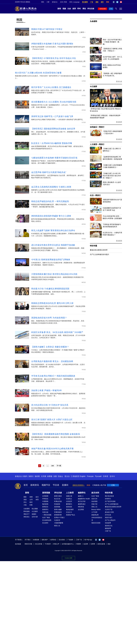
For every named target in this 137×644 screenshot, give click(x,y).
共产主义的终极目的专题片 (100, 254)
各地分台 (55, 2)
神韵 (43, 2)
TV (111, 9)
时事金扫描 (58, 501)
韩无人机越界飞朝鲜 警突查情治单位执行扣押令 (53, 230)
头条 (69, 9)
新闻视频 (46, 493)
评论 (25, 502)
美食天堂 (94, 504)
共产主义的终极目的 (112, 504)
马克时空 (57, 520)
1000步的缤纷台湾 (97, 519)
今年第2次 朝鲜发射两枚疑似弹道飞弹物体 (51, 260)
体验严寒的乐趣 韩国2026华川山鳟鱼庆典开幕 (52, 449)
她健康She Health (84, 499)
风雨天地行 (109, 518)
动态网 (86, 544)
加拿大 (31, 476)
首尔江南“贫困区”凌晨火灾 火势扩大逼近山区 (52, 420)
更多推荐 (119, 122)
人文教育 (70, 493)
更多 (109, 544)
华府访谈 (45, 512)
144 (53, 466)
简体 (66, 2)
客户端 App (88, 540)
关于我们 (28, 540)
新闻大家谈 (58, 496)
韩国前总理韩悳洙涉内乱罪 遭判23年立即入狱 (52, 303)
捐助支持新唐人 (79, 485)
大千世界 (94, 512)
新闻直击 (45, 507)
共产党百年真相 (110, 501)
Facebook (114, 2)
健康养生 (82, 493)
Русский (98, 476)
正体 (61, 2)
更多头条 (119, 81)
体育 (37, 500)
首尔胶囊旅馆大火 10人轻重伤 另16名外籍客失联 (54, 102)
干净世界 (48, 544)
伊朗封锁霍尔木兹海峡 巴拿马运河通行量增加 (52, 44)
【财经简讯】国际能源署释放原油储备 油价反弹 (53, 129)
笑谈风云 (69, 499)
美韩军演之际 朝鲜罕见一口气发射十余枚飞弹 (52, 116)
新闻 (59, 9)
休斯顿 (50, 476)
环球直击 (45, 499)
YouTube (121, 2)
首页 (26, 485)
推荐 (74, 9)
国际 (25, 497)
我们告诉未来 (109, 496)
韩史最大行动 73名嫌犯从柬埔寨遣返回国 (50, 289)
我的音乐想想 (96, 523)
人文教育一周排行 (97, 144)
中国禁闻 (45, 501)
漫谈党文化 (109, 526)
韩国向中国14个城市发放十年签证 (47, 29)
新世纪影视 (101, 544)
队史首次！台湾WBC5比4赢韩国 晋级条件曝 (52, 143)
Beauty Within (96, 509)
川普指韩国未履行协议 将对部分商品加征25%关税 (54, 274)
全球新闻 (45, 496)
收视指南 (36, 540)
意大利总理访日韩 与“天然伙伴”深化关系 (50, 405)
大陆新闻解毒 (59, 523)
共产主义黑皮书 (110, 520)
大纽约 (25, 476)
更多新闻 (119, 139)
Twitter (117, 2)
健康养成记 (82, 504)
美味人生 (94, 507)
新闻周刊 (45, 509)
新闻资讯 (35, 485)
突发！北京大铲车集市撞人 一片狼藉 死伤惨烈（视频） (112, 42)
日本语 (106, 476)
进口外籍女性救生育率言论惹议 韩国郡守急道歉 (53, 245)
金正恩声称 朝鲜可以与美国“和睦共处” (49, 172)
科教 (31, 505)
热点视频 (35, 509)
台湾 (31, 500)
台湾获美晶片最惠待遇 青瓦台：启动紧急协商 (52, 361)
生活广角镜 (95, 496)
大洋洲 (43, 476)
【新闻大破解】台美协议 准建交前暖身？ (50, 347)
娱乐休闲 (95, 493)
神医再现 (81, 507)
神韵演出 (27, 517)
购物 (108, 2)
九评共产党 (109, 509)
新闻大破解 (58, 509)
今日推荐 (93, 87)
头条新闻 (93, 21)
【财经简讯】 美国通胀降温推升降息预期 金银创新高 (56, 434)
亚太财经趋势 (47, 520)
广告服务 (70, 540)
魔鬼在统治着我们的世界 (99, 250)
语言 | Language (74, 2)
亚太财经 (45, 523)
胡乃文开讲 (82, 501)
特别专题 (93, 246)
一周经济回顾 (47, 515)
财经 (31, 502)
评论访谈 (91, 9)
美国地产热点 (71, 515)
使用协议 (53, 540)
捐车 (102, 2)
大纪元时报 (38, 544)
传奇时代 (108, 499)
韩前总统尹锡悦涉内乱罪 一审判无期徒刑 (50, 201)
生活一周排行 (95, 195)
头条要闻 (27, 509)
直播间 (65, 485)
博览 (84, 9)
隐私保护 (45, 540)
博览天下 (27, 514)
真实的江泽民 (109, 512)
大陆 (25, 505)
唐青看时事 (58, 515)
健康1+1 (81, 496)
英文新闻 (85, 2)
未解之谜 (69, 496)
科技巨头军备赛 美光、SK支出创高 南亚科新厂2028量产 (57, 332)
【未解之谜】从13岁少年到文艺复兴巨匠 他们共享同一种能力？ (112, 176)
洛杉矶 (37, 476)
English (83, 476)
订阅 (113, 485)
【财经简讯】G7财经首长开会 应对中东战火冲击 (54, 58)
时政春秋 (57, 504)
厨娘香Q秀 (95, 515)
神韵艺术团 (28, 544)
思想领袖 (57, 507)
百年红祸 (108, 515)
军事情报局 (58, 512)
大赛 (48, 2)
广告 (92, 2)
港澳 (31, 497)
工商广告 (108, 531)
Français (90, 476)
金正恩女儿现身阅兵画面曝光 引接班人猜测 (51, 187)
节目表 (56, 485)
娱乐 (37, 497)
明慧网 (79, 544)
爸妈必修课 (70, 509)
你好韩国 (94, 501)
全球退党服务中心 (68, 544)
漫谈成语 (69, 507)
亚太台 (67, 476)
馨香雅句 (69, 504)
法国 (55, 476)
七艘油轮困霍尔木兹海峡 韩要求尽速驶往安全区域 (54, 158)
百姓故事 (108, 523)
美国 (25, 500)
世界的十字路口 (59, 518)
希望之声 (56, 544)
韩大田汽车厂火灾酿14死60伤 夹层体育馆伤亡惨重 (38, 73)
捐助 (97, 2)
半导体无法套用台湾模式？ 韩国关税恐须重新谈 (53, 376)
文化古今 (69, 512)
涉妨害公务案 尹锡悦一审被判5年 (47, 390)
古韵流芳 (69, 501)
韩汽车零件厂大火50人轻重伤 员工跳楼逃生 (51, 87)
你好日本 (94, 499)
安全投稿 (62, 540)
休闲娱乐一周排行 (97, 127)
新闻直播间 (103, 9)
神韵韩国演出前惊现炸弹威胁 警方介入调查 (51, 216)
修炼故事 (108, 528)
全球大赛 (35, 517)
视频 (64, 9)
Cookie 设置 (68, 558)
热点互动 (57, 499)
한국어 (112, 476)
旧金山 (60, 476)
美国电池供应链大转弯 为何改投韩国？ (49, 318)
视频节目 (46, 485)
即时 (79, 9)
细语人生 (57, 526)
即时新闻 (27, 511)
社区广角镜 (46, 518)
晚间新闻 (45, 504)
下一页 (59, 466)
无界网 (93, 544)
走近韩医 (81, 509)
